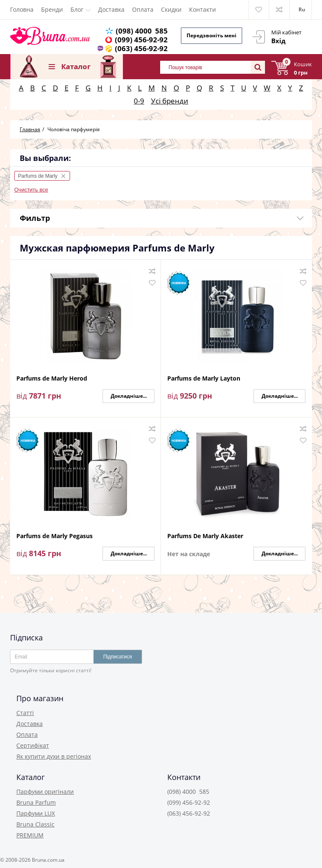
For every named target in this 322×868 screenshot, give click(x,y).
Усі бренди (170, 101)
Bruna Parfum (36, 802)
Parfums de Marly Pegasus (55, 536)
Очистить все (31, 190)
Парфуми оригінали (45, 792)
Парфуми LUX (36, 813)
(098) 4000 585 (142, 31)
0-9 (139, 101)
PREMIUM (30, 835)
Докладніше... (129, 396)
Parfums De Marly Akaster (205, 536)
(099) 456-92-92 (141, 40)
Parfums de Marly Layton (204, 379)
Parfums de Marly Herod (52, 379)
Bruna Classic (35, 824)
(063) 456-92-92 (141, 48)
